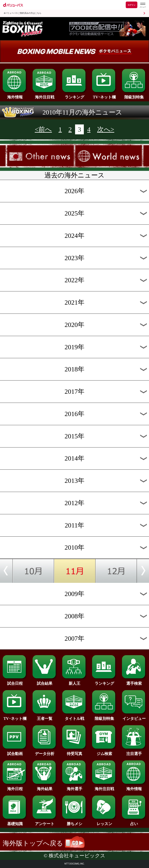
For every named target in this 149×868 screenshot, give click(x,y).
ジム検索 (104, 752)
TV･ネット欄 (104, 95)
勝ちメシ (74, 822)
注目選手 (134, 752)
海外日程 (15, 787)
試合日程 (15, 681)
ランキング (74, 95)
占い (134, 822)
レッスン (104, 822)
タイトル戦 (74, 717)
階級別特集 (134, 95)
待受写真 (74, 752)
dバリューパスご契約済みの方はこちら (23, 13)
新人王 (74, 681)
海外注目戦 (45, 95)
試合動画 (15, 752)
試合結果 (45, 681)
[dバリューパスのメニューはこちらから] (143, 5)
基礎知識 (15, 822)
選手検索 (134, 681)
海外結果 (45, 787)
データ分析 (45, 752)
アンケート (45, 822)
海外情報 (15, 95)
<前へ (43, 129)
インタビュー (134, 717)
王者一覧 (45, 717)
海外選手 (74, 787)
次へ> (106, 129)
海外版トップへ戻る (44, 843)
